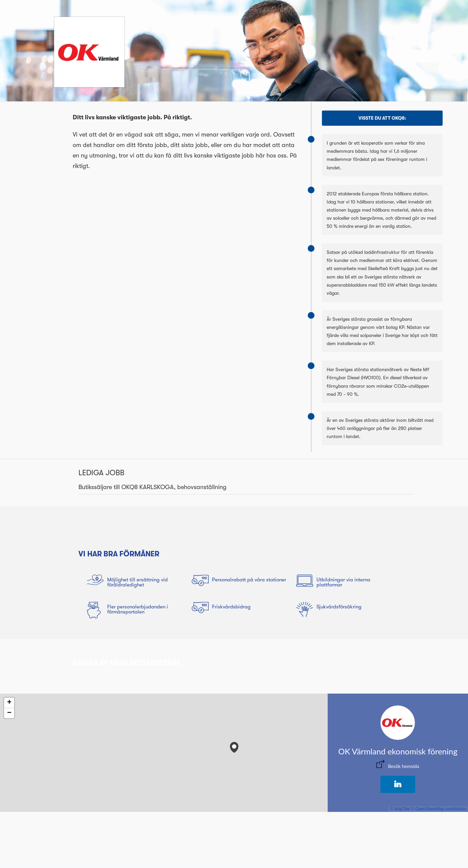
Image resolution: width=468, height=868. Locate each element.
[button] (234, 746)
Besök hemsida (403, 766)
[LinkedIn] (398, 784)
